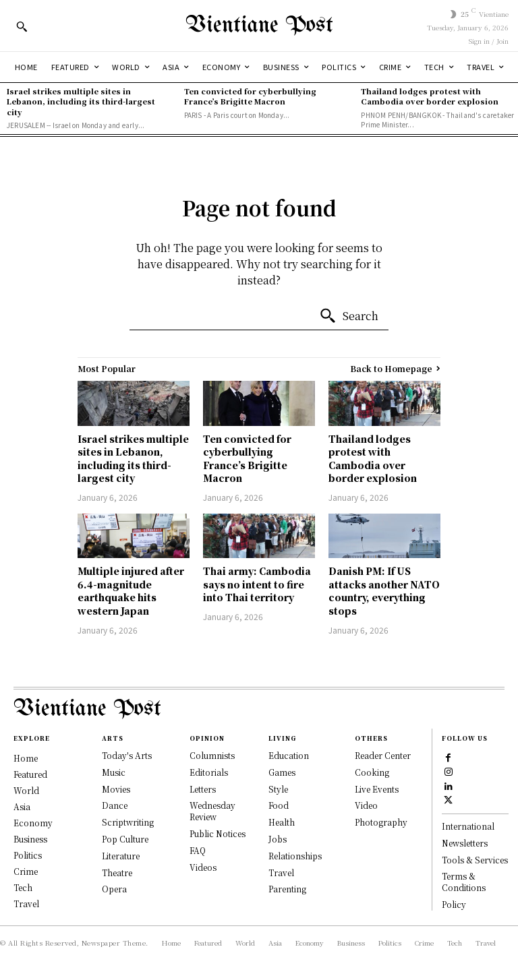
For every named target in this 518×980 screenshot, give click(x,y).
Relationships (295, 856)
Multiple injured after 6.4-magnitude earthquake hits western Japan (131, 591)
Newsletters (465, 843)
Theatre (117, 872)
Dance (115, 805)
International (468, 826)
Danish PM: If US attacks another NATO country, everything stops (384, 591)
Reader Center (383, 755)
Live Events (377, 789)
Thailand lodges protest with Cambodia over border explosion (430, 96)
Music (114, 772)
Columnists (212, 755)
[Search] (349, 316)
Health (282, 822)
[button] (22, 26)
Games (282, 772)
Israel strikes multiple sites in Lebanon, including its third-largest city (81, 101)
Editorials (209, 772)
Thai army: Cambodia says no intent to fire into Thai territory (257, 584)
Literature (121, 856)
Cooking (372, 772)
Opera (114, 889)
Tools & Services (475, 860)
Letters (203, 789)
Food (279, 805)
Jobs (278, 839)
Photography (381, 822)
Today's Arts (127, 755)
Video (366, 805)
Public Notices (218, 833)
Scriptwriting (128, 822)
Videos (203, 867)
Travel (281, 872)
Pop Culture (125, 839)
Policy (454, 904)
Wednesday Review (212, 811)
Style (278, 789)
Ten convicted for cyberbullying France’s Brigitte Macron (250, 96)
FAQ (198, 850)
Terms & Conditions (464, 882)
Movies (116, 789)
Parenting (287, 889)
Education (289, 755)
